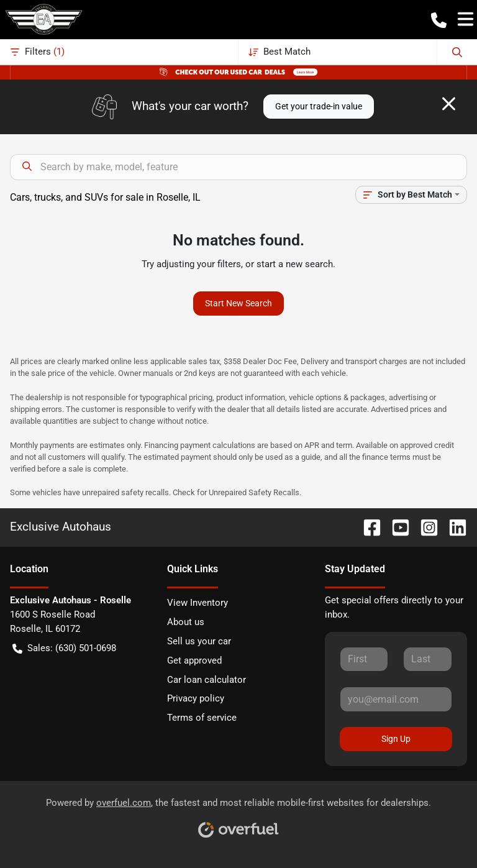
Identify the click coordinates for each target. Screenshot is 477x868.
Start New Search (238, 303)
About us (186, 622)
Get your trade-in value (319, 106)
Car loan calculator (207, 680)
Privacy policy (196, 698)
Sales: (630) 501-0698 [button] (64, 648)
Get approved (194, 660)
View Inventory (198, 603)
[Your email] (396, 699)
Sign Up (396, 739)
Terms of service (202, 718)
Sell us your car (199, 641)
